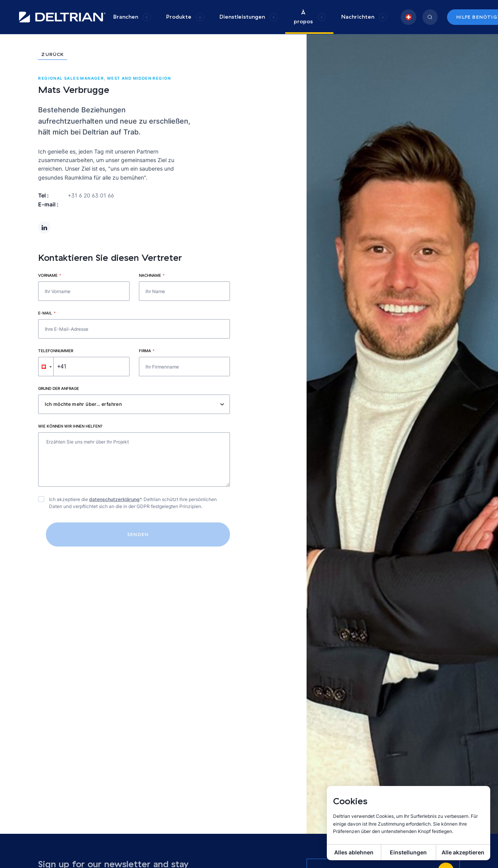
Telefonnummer (56, 351)
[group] (132, 17)
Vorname (50, 275)
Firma (147, 351)
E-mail (47, 313)
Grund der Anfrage (59, 388)
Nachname (152, 275)
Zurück (53, 55)
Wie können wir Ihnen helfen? (70, 426)
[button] (46, 367)
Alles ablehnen (354, 852)
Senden (138, 534)
